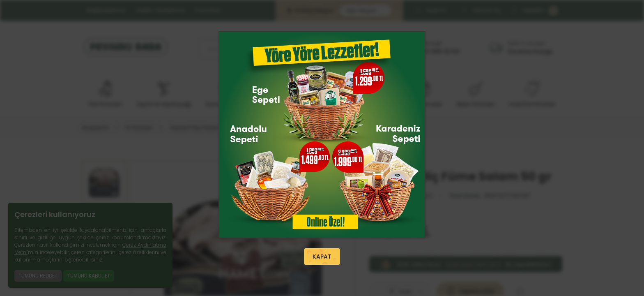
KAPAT (322, 257)
